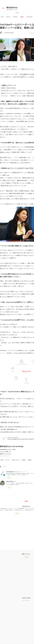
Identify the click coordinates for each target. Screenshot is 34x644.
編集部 (30, 460)
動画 (2, 460)
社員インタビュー (16, 460)
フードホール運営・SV (5, 452)
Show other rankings (26, 600)
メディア (8, 460)
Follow (17, 13)
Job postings (29, 17)
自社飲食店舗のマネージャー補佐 (8, 449)
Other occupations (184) (5, 456)
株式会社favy (12, 8)
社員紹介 (24, 460)
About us (8, 17)
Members (15, 17)
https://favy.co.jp (10, 10)
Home (2, 17)
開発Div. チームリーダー (6, 454)
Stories (22, 17)
